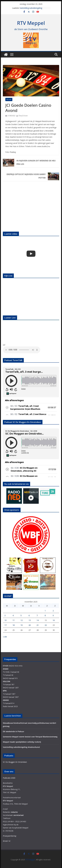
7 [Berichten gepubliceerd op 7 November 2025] (37, 615)
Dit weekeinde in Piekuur (14, 731)
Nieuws (9, 99)
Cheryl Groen (23, 116)
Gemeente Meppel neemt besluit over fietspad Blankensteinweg (30, 737)
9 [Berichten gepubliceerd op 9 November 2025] (53, 615)
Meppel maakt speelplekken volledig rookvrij (22, 742)
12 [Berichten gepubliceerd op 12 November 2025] (22, 620)
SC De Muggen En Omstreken (15, 762)
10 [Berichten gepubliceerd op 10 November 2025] (5, 620)
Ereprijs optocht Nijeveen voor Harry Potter (26, 176)
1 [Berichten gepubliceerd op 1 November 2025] (45, 611)
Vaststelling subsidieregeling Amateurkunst (31, 9)
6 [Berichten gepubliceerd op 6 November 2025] (29, 615)
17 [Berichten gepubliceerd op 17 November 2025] (5, 625)
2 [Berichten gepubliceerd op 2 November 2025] (53, 611)
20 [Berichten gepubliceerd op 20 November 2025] (30, 625)
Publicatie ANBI (9, 778)
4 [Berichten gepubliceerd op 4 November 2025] (13, 615)
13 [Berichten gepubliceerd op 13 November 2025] (30, 620)
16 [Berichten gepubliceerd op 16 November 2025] (54, 620)
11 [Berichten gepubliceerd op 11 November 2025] (14, 620)
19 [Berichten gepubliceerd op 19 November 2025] (22, 625)
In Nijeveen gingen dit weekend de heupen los (36, 162)
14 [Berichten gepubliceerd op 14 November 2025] (38, 620)
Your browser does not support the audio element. (22, 350)
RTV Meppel (31, 23)
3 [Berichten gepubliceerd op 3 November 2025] (5, 615)
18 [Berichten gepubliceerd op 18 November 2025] (14, 625)
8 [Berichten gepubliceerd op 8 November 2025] (45, 615)
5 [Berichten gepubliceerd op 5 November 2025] (21, 615)
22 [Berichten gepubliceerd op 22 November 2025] (46, 625)
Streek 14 (7, 841)
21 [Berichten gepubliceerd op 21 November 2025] (38, 625)
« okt (5, 637)
